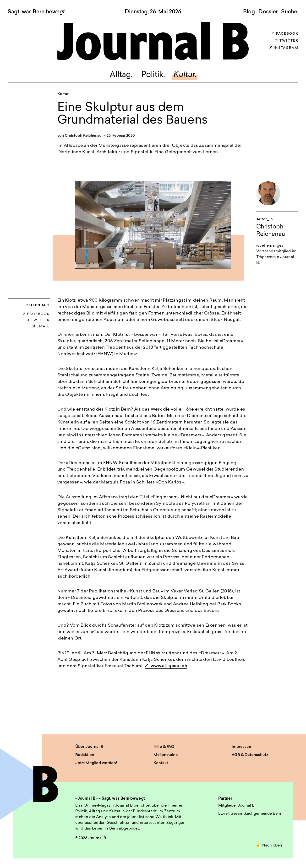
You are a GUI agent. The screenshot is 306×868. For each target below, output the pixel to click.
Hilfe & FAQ (164, 747)
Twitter (287, 41)
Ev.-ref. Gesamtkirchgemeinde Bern (250, 814)
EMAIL (41, 327)
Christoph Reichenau (83, 136)
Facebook (285, 34)
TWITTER (38, 320)
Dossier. (269, 12)
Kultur (63, 94)
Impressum (242, 747)
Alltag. (121, 75)
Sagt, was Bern (36, 12)
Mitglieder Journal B (236, 806)
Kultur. (185, 75)
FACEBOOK (36, 314)
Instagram (284, 48)
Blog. (250, 12)
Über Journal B (89, 747)
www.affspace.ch (166, 666)
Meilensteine (166, 755)
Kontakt (161, 763)
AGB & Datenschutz (250, 755)
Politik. (153, 75)
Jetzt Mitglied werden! (96, 763)
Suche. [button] (290, 12)
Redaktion (85, 755)
